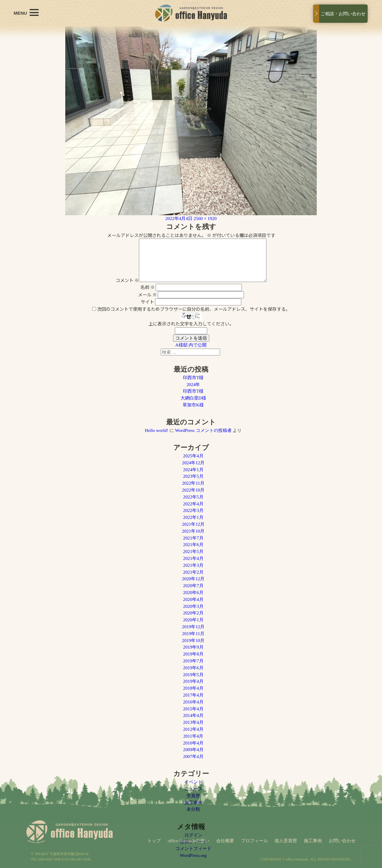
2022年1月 (193, 517)
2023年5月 (193, 476)
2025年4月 (193, 456)
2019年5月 (193, 675)
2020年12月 (193, 579)
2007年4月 (193, 756)
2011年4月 (193, 736)
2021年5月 (193, 551)
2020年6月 (193, 592)
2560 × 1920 (205, 218)
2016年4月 (193, 702)
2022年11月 (193, 483)
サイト (147, 302)
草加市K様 (193, 405)
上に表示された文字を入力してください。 (191, 323)
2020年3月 (193, 606)
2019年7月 (193, 661)
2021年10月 (193, 531)
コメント (127, 280)
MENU (26, 12)
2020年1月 (193, 620)
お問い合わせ (342, 841)
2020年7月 (193, 586)
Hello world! (157, 430)
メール (147, 294)
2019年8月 (193, 654)
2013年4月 (193, 722)
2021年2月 (193, 572)
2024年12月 (193, 463)
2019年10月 (193, 640)
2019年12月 (193, 627)
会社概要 (225, 841)
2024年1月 (193, 470)
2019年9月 (193, 647)
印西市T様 (193, 378)
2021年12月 (193, 524)
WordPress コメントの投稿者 (203, 430)
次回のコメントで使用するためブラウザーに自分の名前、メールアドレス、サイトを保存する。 (194, 309)
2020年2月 (193, 613)
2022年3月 (193, 510)
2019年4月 (193, 681)
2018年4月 (193, 688)
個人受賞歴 (286, 841)
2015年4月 (193, 709)
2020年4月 (193, 599)
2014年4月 (193, 715)
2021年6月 (193, 544)
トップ (154, 841)
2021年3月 (193, 565)
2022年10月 (193, 490)
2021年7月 (193, 538)
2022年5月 (193, 497)
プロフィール (254, 841)
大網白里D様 (193, 398)
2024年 (193, 384)
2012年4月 (193, 729)
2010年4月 (193, 743)
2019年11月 (193, 633)
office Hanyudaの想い (188, 841)
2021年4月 (193, 558)
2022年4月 (193, 504)
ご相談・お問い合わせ (343, 14)
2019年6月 (193, 668)
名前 (148, 287)
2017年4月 (193, 695)
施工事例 (313, 841)
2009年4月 (193, 749)
